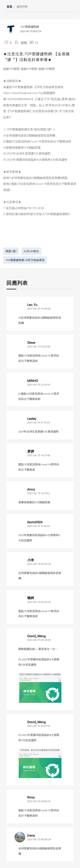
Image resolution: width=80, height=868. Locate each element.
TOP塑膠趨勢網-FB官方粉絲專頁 (25, 260)
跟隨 (21, 43)
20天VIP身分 (31, 251)
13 (34, 43)
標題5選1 (11, 251)
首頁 (9, 6)
